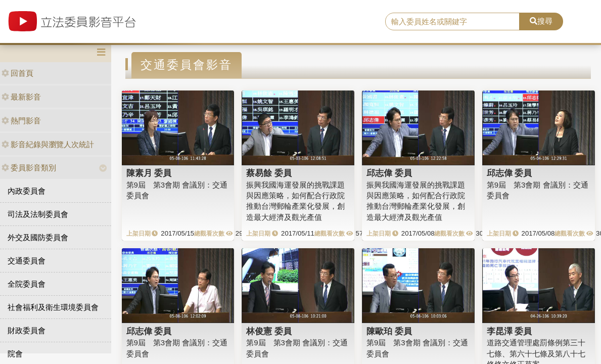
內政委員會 (27, 191)
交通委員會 (27, 261)
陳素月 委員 (149, 173)
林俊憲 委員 (269, 331)
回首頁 (17, 73)
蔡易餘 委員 (269, 173)
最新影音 (21, 97)
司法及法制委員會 (38, 214)
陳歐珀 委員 (389, 331)
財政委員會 (27, 330)
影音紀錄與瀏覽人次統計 (48, 144)
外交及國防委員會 (38, 237)
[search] (452, 22)
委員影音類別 (29, 168)
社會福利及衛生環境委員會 (53, 307)
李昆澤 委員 (510, 331)
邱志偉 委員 (389, 173)
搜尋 (541, 21)
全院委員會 (27, 284)
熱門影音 (21, 121)
